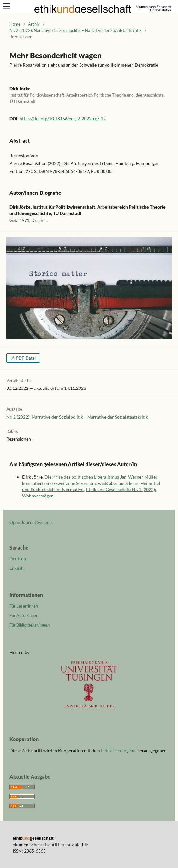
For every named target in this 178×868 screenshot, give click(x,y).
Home (15, 24)
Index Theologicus (119, 750)
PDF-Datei (25, 358)
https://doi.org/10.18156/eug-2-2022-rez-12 (63, 119)
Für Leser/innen (24, 606)
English (17, 568)
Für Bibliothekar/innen (30, 625)
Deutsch (18, 559)
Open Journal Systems (31, 522)
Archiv (34, 24)
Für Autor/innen (24, 615)
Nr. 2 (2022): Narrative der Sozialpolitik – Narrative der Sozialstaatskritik (76, 30)
